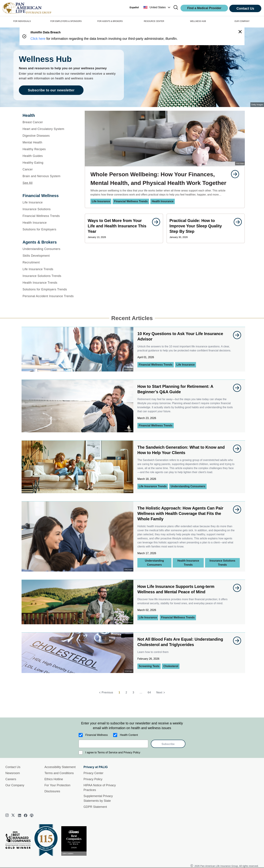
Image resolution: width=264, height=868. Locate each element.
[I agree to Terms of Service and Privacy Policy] (81, 753)
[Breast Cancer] (49, 122)
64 (149, 692)
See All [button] (28, 183)
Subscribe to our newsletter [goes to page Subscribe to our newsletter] (51, 90)
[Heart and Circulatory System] (49, 129)
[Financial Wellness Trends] (49, 216)
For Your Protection (57, 785)
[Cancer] (49, 169)
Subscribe (168, 744)
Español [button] (134, 7)
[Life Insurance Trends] (49, 269)
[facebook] (26, 815)
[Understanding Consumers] (49, 249)
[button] (157, 7)
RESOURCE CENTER (154, 21)
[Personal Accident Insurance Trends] (49, 296)
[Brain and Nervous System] (49, 176)
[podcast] (32, 815)
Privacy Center (93, 773)
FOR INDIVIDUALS (22, 21)
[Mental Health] (49, 142)
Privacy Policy (93, 779)
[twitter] (13, 815)
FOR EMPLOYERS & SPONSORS (66, 21)
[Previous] (106, 693)
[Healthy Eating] (49, 163)
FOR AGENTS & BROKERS (110, 21)
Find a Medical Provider (204, 8)
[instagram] (7, 815)
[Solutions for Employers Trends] (49, 289)
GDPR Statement (95, 807)
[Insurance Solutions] (49, 209)
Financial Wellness (97, 735)
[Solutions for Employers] (49, 229)
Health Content (129, 735)
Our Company (15, 785)
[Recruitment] (49, 262)
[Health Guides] (49, 156)
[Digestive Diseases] (49, 136)
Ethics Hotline (54, 779)
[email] (113, 744)
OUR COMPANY (242, 21)
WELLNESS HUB (198, 21)
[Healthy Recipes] (49, 149)
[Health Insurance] (49, 223)
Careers (11, 779)
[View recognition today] (75, 841)
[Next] (161, 693)
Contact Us (245, 8)
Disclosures (52, 791)
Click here (38, 39)
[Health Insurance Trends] (49, 283)
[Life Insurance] (49, 202)
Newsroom (13, 773)
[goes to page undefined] (233, 174)
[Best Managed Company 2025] (19, 841)
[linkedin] (20, 815)
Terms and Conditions (59, 773)
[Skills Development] (49, 256)
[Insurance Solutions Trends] (49, 276)
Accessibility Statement (60, 767)
